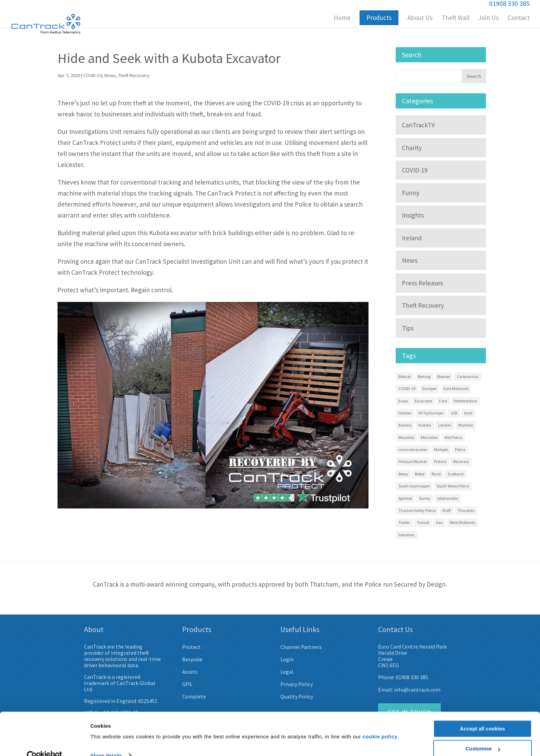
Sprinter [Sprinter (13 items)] (405, 498)
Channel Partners (301, 647)
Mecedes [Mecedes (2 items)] (406, 437)
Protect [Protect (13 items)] (440, 461)
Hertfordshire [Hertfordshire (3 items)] (465, 401)
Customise (483, 736)
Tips (408, 328)
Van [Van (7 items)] (439, 522)
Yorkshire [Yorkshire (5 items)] (406, 535)
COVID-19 (93, 75)
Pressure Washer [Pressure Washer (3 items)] (413, 461)
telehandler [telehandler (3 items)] (448, 498)
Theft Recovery (134, 75)
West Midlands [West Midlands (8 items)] (463, 522)
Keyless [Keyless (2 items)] (405, 425)
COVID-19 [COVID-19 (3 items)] (407, 388)
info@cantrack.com (417, 690)
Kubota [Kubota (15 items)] (425, 425)
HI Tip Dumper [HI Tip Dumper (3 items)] (431, 413)
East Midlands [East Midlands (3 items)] (456, 388)
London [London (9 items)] (445, 425)
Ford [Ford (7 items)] (443, 401)
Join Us (489, 18)
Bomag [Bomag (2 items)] (424, 376)
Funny (411, 193)
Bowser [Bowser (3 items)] (444, 376)
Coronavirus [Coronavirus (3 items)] (468, 376)
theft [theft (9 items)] (447, 510)
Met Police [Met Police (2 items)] (453, 437)
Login (287, 659)
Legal (287, 672)
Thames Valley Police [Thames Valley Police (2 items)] (417, 510)
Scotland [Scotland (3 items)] (456, 474)
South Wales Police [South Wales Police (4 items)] (453, 486)
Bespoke (192, 659)
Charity (412, 148)
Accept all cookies (483, 716)
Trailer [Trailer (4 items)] (404, 522)
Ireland (412, 238)
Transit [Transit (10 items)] (423, 522)
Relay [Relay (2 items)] (403, 474)
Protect (191, 647)
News (110, 75)
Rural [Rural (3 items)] (436, 474)
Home (342, 18)
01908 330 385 (412, 677)
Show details (106, 742)
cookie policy (380, 723)
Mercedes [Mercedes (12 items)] (429, 437)
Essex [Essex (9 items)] (403, 401)
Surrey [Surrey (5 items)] (425, 498)
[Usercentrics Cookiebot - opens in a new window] (45, 743)
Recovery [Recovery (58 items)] (461, 461)
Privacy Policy (297, 684)
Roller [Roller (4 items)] (420, 474)
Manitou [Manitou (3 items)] (466, 425)
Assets (190, 672)
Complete (194, 696)
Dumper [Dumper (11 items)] (429, 388)
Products (379, 18)
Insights (413, 215)
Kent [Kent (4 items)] (468, 413)
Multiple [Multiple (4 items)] (441, 449)
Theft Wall (455, 18)
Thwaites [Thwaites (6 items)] (466, 510)
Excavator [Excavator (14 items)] (423, 401)
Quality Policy (297, 696)
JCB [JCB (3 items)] (454, 413)
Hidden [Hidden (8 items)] (405, 413)
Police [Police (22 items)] (460, 449)
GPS (187, 684)
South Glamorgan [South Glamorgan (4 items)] (414, 486)
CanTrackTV (418, 125)
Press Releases (422, 283)
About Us (420, 18)
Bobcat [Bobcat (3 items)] (405, 376)
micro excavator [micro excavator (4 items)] (413, 449)
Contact (519, 18)
